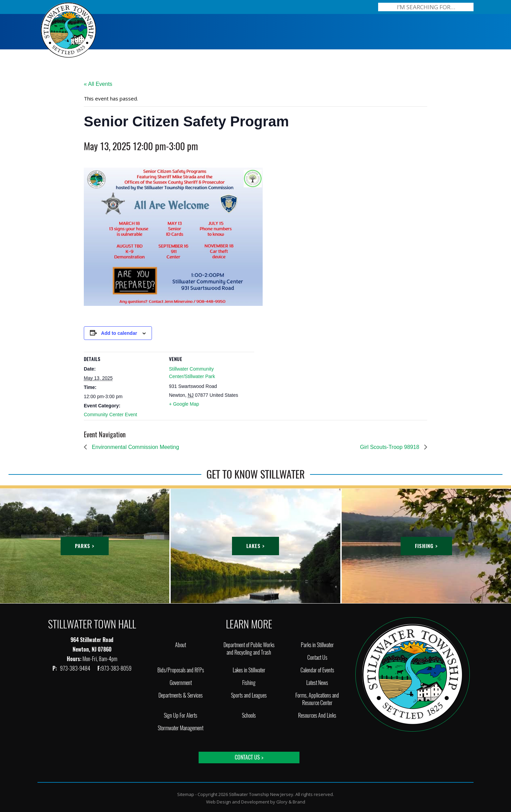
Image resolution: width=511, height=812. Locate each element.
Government (181, 683)
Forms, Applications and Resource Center (317, 699)
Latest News (317, 683)
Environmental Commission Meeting (135, 447)
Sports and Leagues (249, 695)
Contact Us (317, 658)
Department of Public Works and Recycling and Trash (249, 649)
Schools (249, 715)
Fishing (249, 683)
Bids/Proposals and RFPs (181, 670)
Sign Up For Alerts (181, 715)
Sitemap (186, 794)
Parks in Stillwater (317, 645)
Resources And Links (317, 715)
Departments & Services (181, 695)
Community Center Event (110, 415)
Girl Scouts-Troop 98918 (390, 447)
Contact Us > (249, 757)
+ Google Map (184, 404)
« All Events (98, 84)
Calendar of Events (317, 670)
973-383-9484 (76, 668)
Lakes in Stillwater (249, 670)
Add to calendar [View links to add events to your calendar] (119, 333)
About (181, 645)
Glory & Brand (291, 802)
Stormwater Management (181, 728)
